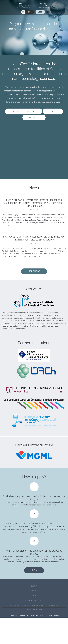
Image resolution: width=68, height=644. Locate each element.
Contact (34, 586)
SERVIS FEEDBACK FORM (34, 610)
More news (34, 271)
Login (34, 596)
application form (55, 527)
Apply (34, 570)
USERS (53, 111)
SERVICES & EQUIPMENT (24, 111)
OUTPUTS (34, 117)
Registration (34, 591)
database (16, 505)
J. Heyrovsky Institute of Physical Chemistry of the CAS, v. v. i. (34, 605)
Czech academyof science (34, 600)
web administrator (38, 532)
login (40, 12)
